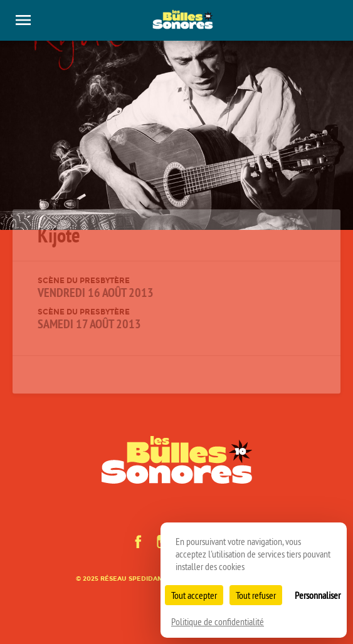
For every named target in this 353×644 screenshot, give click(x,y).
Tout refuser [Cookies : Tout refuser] (256, 595)
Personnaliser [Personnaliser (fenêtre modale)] (318, 595)
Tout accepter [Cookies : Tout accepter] (194, 595)
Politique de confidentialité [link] (218, 621)
